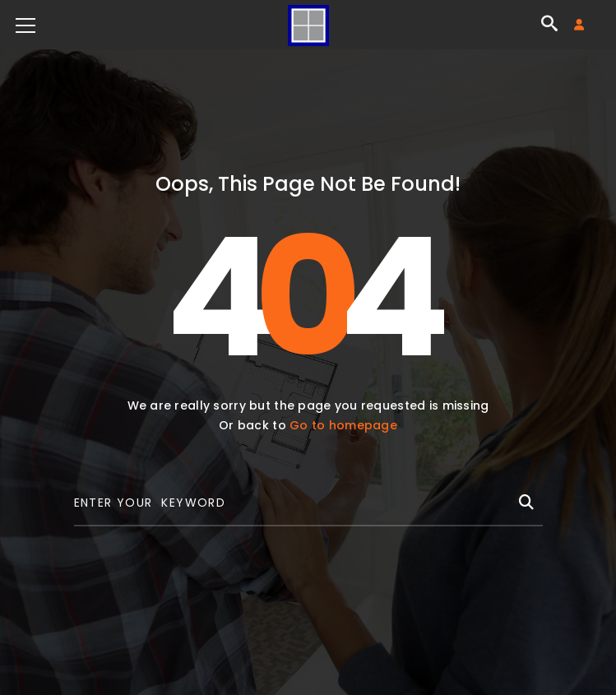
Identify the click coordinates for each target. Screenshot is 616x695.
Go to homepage (343, 425)
